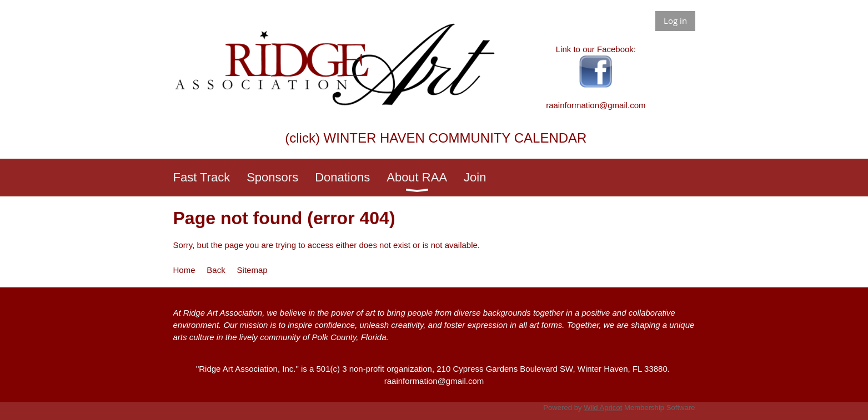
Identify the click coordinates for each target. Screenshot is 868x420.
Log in (675, 21)
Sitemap (252, 270)
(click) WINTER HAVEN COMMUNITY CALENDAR (436, 138)
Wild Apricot (603, 408)
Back (216, 270)
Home (184, 270)
